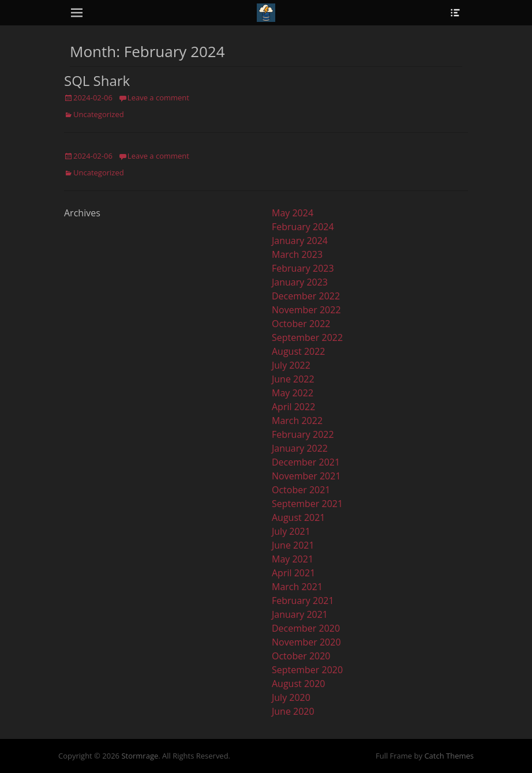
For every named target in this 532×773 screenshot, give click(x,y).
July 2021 (291, 531)
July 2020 (291, 697)
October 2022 (301, 324)
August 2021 (299, 517)
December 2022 (306, 296)
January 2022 (300, 448)
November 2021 (306, 476)
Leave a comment (158, 97)
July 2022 (291, 365)
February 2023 (303, 268)
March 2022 (297, 421)
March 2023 (297, 254)
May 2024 (293, 213)
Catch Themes (449, 756)
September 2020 (307, 670)
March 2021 (297, 587)
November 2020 (306, 642)
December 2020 (306, 628)
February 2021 (303, 601)
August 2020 (299, 684)
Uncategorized (99, 114)
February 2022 (303, 434)
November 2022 (306, 310)
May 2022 (293, 393)
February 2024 (303, 227)
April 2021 (293, 573)
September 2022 (307, 337)
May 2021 (293, 559)
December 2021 (306, 462)
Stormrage (140, 756)
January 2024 (300, 241)
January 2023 (300, 282)
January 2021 (300, 614)
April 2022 (293, 407)
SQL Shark (97, 80)
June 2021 (293, 545)
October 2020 (301, 656)
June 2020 (293, 711)
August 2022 (299, 351)
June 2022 (293, 379)
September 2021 (307, 504)
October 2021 (301, 490)
